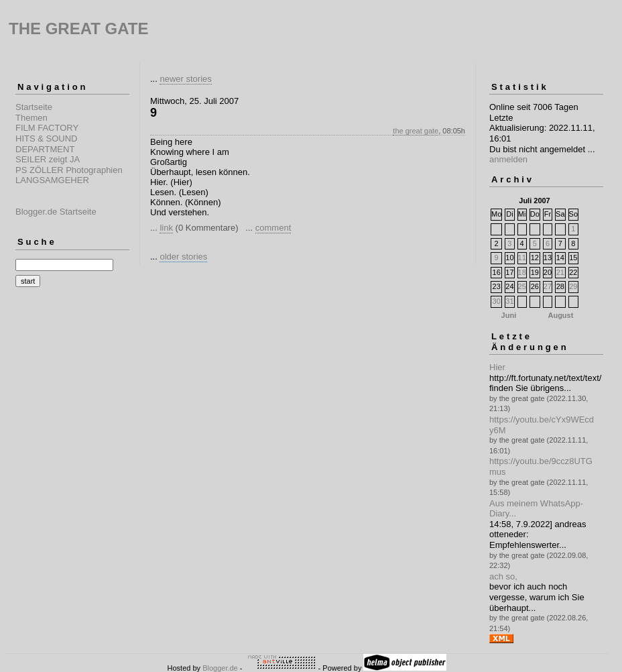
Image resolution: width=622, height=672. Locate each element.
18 (522, 272)
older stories (183, 257)
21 (560, 272)
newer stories (185, 79)
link (166, 228)
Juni (509, 315)
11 (522, 258)
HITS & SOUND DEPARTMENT (46, 144)
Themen (32, 118)
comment (273, 228)
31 (509, 301)
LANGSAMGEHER (52, 180)
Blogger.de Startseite (56, 212)
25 (522, 286)
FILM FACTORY (47, 128)
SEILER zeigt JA (48, 159)
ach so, (503, 576)
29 (573, 286)
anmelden (508, 159)
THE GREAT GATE (78, 29)
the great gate (416, 131)
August (560, 315)
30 (497, 301)
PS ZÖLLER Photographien (69, 170)
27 (548, 286)
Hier (497, 367)
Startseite (34, 107)
